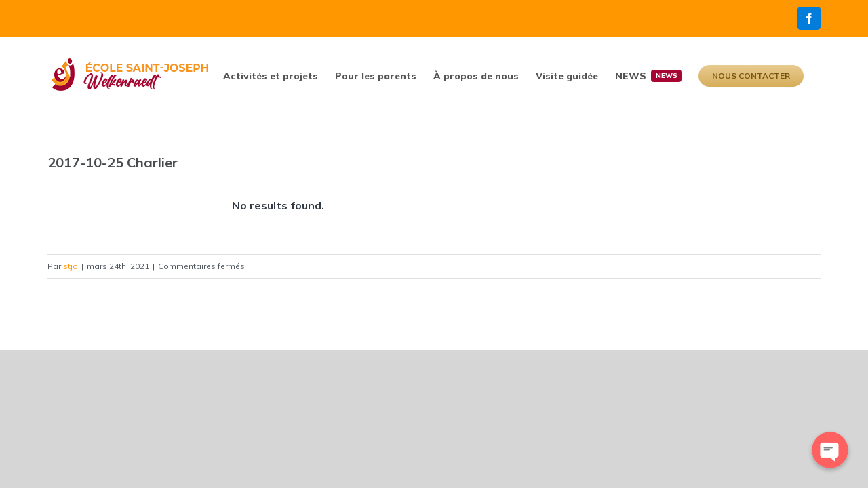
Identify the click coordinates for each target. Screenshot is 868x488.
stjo (71, 266)
